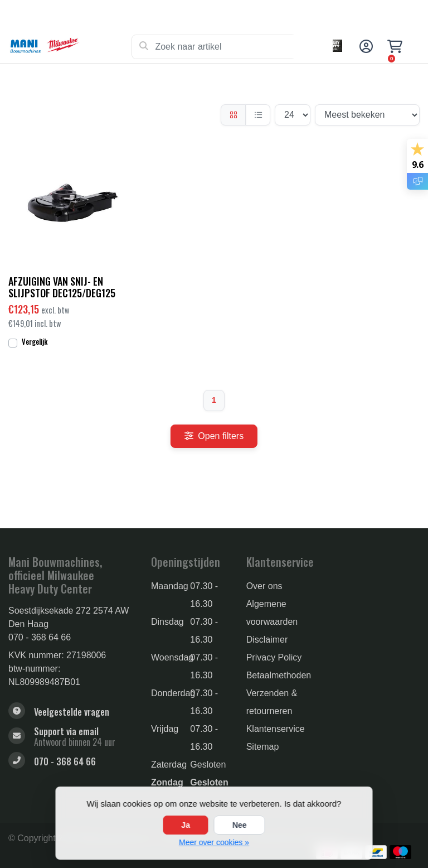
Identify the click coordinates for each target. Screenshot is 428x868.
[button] (364, 47)
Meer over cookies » (214, 842)
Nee (240, 825)
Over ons (264, 586)
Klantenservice (276, 729)
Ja (186, 825)
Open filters (214, 436)
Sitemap (263, 747)
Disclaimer (267, 640)
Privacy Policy (274, 657)
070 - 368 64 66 (40, 637)
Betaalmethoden (279, 675)
